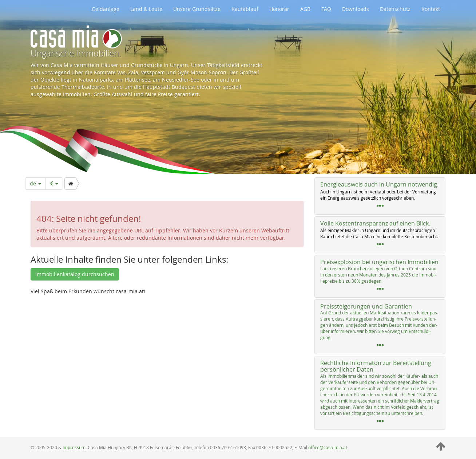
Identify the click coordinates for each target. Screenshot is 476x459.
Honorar (279, 9)
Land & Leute (146, 9)
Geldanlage (106, 9)
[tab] (380, 196)
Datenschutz (395, 9)
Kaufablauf (245, 9)
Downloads (356, 9)
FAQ (326, 9)
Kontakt (431, 9)
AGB (305, 9)
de (35, 183)
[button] (380, 196)
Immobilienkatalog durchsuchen (75, 274)
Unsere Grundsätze (197, 9)
